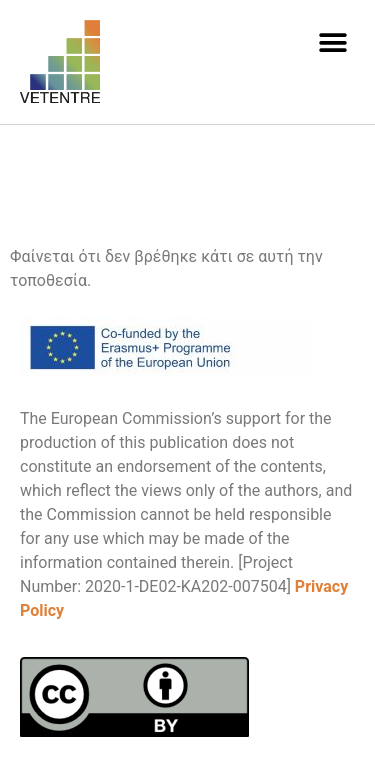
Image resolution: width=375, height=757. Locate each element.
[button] (332, 42)
